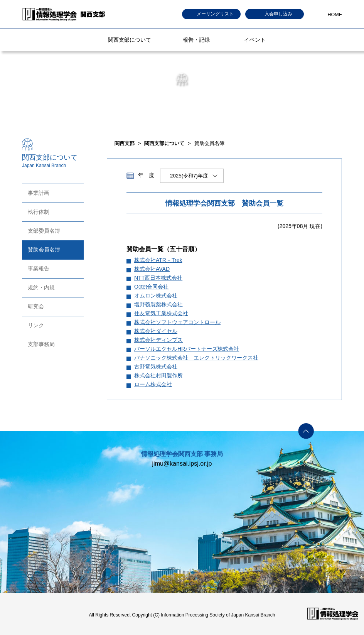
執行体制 (39, 212)
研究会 (36, 306)
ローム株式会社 (153, 384)
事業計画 (39, 193)
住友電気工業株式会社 (161, 313)
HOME (335, 15)
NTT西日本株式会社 (158, 278)
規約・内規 (41, 287)
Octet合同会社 (151, 287)
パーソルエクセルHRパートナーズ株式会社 (187, 349)
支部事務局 (41, 344)
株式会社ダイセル (156, 331)
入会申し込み (278, 14)
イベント (255, 40)
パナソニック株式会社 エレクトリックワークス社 (196, 358)
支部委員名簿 (44, 231)
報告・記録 (196, 40)
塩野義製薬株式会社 (158, 304)
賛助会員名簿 (44, 250)
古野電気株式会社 (156, 366)
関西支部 (125, 143)
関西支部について (130, 40)
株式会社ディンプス (158, 340)
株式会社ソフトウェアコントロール (177, 322)
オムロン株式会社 (156, 296)
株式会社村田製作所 (158, 375)
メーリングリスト (215, 14)
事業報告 (39, 269)
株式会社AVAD (152, 269)
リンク (36, 325)
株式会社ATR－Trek (158, 260)
